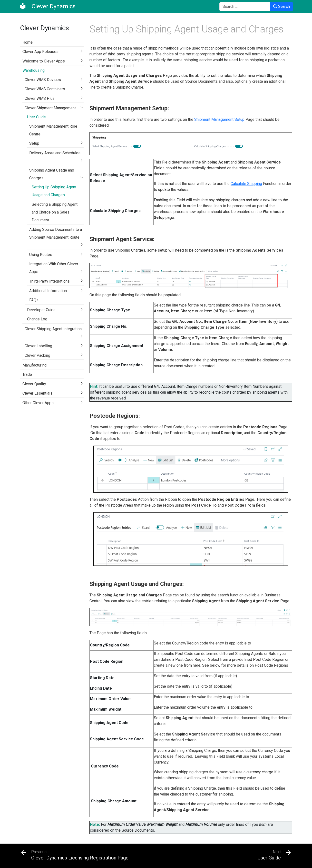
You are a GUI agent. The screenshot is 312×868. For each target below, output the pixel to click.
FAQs (34, 300)
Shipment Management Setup (219, 119)
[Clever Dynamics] (47, 6)
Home (28, 42)
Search (282, 6)
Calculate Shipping (246, 184)
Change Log (37, 319)
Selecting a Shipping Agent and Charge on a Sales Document (55, 212)
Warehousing (34, 70)
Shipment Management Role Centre (53, 130)
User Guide (36, 117)
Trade (27, 374)
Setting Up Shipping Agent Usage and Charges (54, 191)
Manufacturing (34, 365)
